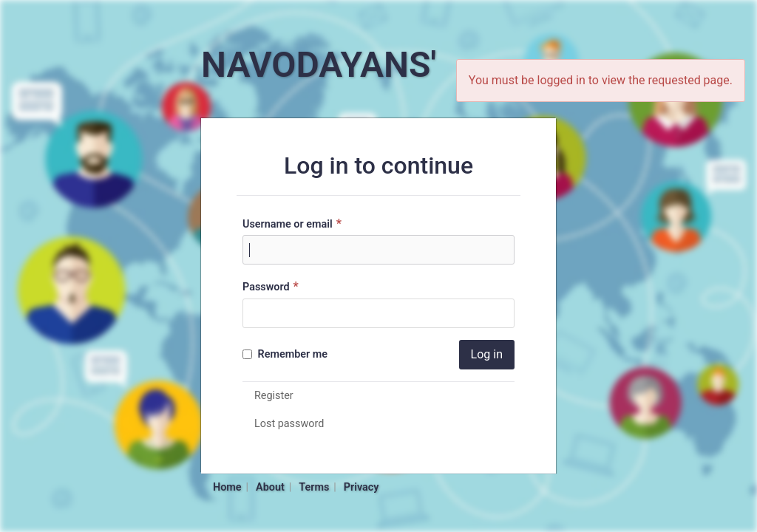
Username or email (294, 224)
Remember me (285, 354)
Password (272, 286)
